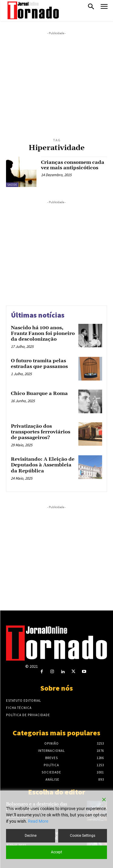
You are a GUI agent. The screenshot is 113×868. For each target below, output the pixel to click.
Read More (38, 821)
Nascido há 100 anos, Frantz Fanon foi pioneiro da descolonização (43, 333)
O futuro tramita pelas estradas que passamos (39, 364)
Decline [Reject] (31, 836)
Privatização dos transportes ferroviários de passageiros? (41, 432)
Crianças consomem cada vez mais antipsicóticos (73, 165)
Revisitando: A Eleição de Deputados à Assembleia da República (43, 465)
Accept (56, 852)
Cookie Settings (83, 836)
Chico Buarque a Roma (39, 393)
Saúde (12, 185)
